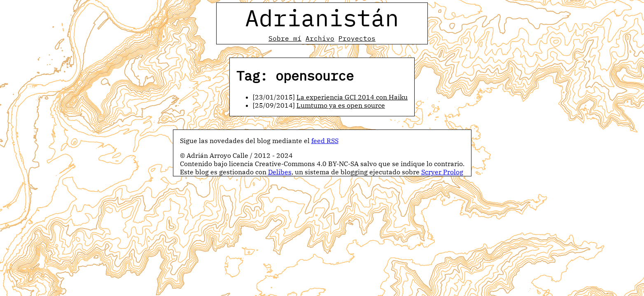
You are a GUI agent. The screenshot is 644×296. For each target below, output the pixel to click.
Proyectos (357, 38)
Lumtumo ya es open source (341, 105)
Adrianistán (322, 18)
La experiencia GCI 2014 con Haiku (352, 97)
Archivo (320, 38)
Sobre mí (285, 38)
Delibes (280, 172)
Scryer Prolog (442, 172)
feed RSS (325, 141)
